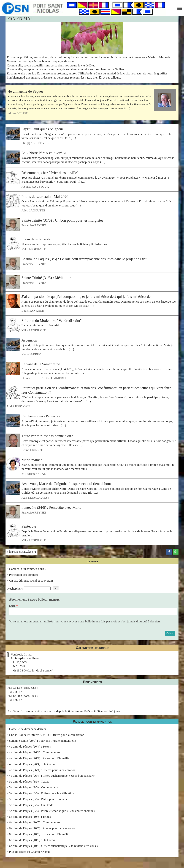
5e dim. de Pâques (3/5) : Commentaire (34, 787)
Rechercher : (15, 588)
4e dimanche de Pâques (26, 91)
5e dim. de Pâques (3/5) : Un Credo (31, 805)
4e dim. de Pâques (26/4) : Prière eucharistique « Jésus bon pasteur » (52, 776)
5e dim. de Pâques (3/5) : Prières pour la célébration (41, 793)
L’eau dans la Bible (36, 239)
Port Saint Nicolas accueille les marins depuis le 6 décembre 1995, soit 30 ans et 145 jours (64, 711)
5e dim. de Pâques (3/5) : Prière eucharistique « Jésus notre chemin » (52, 811)
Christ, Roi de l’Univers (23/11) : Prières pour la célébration (47, 735)
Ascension (29, 340)
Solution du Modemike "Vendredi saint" (52, 320)
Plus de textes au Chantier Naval (29, 852)
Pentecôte (29, 526)
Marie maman (32, 460)
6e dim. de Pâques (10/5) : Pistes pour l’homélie (39, 834)
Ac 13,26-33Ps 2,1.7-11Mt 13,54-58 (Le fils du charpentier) (33, 666)
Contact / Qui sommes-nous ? (28, 569)
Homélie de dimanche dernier (28, 729)
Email (12, 606)
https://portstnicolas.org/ (21, 552)
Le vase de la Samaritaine (41, 364)
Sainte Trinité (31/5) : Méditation (46, 278)
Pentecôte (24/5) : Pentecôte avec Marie (51, 507)
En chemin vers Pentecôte (41, 416)
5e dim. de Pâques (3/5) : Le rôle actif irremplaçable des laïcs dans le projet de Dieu (84, 259)
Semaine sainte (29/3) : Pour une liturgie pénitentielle (42, 741)
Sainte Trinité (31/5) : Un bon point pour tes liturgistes (62, 220)
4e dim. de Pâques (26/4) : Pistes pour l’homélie (39, 758)
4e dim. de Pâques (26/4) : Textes (30, 746)
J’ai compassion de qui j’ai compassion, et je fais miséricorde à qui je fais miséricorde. (86, 297)
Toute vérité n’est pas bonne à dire (47, 436)
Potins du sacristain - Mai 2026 (45, 196)
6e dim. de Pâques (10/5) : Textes (30, 817)
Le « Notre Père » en (44, 153)
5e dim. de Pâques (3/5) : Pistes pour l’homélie (38, 799)
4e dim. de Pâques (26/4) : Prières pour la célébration (42, 770)
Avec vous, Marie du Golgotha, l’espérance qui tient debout (66, 484)
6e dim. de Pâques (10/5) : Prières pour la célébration (42, 828)
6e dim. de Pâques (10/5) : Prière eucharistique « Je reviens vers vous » (54, 846)
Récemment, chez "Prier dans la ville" (50, 173)
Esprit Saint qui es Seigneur (42, 129)
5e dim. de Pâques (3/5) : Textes (29, 781)
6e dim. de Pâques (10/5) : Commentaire (34, 822)
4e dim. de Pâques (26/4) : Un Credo (32, 764)
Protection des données (23, 575)
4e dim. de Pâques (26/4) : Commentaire (34, 752)
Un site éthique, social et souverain (31, 581)
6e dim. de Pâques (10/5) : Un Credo (32, 840)
